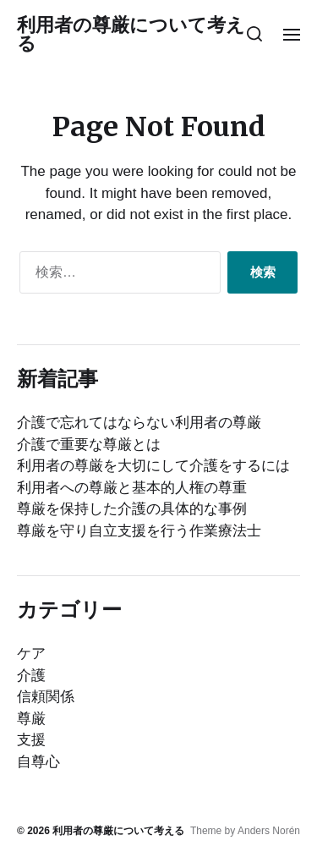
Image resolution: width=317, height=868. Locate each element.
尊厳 (31, 719)
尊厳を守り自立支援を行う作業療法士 (139, 531)
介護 (31, 676)
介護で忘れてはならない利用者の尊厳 (139, 423)
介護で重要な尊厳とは (89, 445)
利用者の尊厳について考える (131, 34)
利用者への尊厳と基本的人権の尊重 (132, 488)
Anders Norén (269, 831)
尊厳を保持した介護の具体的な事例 (132, 509)
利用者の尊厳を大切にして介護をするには (153, 466)
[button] (255, 34)
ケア (31, 654)
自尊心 (38, 762)
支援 (31, 740)
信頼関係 (46, 697)
